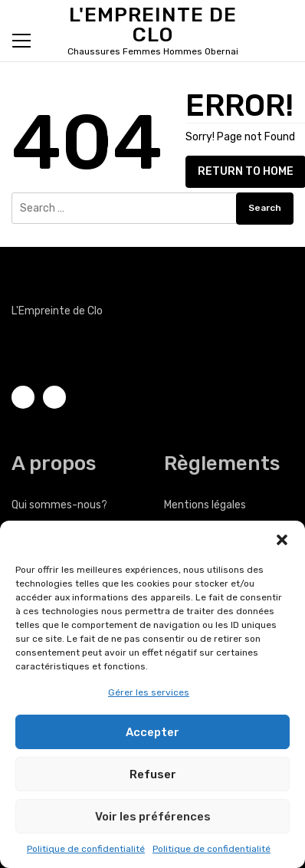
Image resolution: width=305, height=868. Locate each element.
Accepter (152, 732)
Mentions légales (205, 505)
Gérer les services (149, 692)
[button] (282, 540)
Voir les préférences (153, 817)
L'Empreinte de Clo (153, 25)
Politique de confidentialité (86, 849)
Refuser (153, 774)
